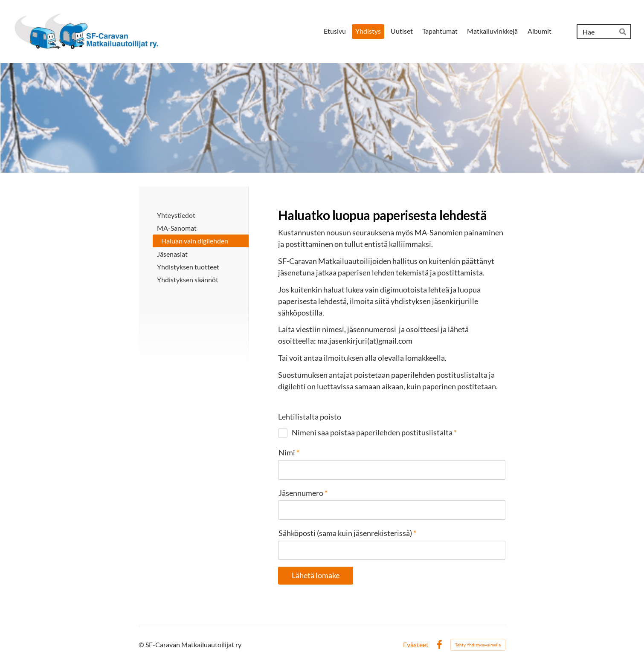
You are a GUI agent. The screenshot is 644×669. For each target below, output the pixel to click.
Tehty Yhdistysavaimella (478, 645)
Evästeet (416, 645)
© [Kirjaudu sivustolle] (142, 644)
